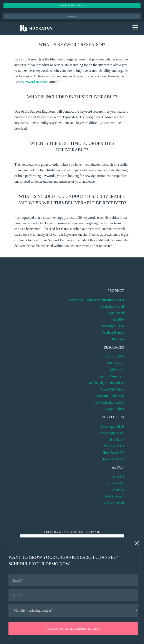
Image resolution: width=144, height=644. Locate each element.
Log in (72, 16)
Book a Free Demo (72, 5)
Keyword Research (35, 82)
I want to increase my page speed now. (73, 629)
